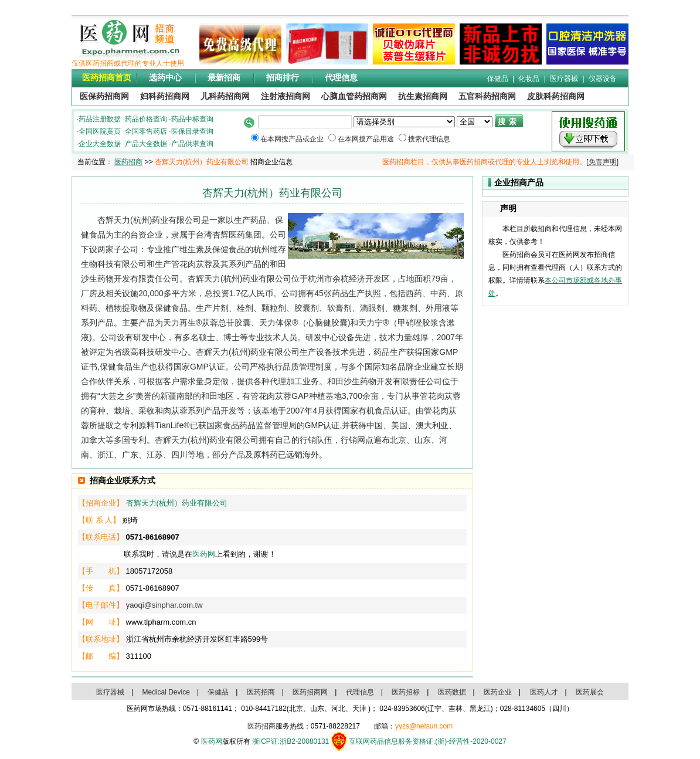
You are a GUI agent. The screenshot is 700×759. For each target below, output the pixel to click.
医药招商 (128, 162)
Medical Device (166, 692)
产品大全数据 (146, 144)
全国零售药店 (146, 131)
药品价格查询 (146, 119)
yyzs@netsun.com (424, 726)
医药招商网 (310, 692)
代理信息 (341, 78)
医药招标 (406, 692)
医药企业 (498, 692)
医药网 (204, 554)
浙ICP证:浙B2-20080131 (290, 741)
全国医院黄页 (100, 131)
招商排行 (283, 78)
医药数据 (452, 692)
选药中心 (165, 78)
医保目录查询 (192, 131)
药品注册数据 (100, 119)
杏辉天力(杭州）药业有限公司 (177, 503)
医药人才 (544, 692)
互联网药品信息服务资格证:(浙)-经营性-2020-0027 (428, 741)
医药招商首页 (107, 78)
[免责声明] (602, 162)
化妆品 (529, 79)
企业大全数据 (100, 144)
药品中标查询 (192, 119)
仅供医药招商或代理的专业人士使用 (128, 63)
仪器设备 (603, 79)
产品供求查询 (192, 144)
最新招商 (224, 78)
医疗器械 (564, 79)
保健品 (498, 79)
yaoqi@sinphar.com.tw (164, 605)
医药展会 (590, 692)
